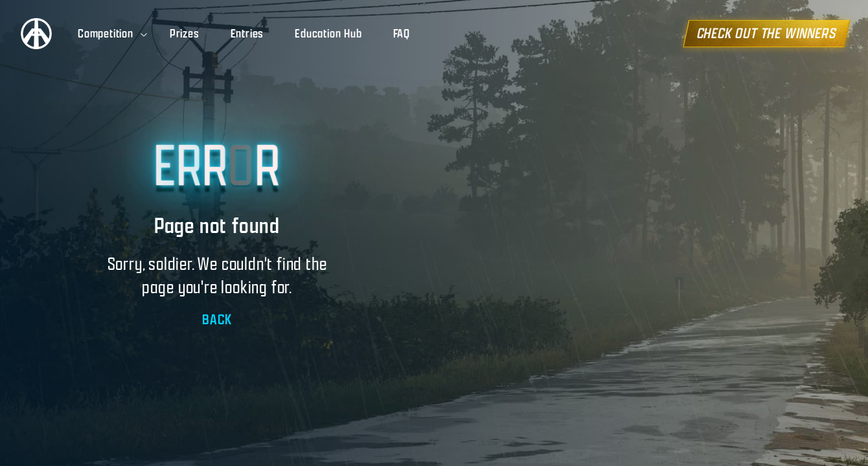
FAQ (402, 34)
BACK (217, 319)
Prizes (185, 34)
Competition (113, 34)
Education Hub (328, 34)
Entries (247, 34)
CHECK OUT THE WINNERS (774, 34)
